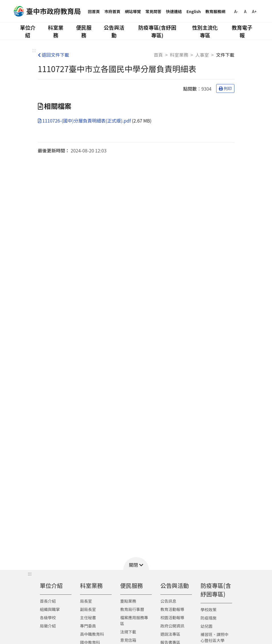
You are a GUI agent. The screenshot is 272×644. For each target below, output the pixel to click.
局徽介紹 (48, 626)
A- (236, 11)
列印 (225, 88)
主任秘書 (88, 617)
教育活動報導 (172, 609)
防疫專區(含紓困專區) (157, 31)
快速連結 (174, 11)
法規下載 (128, 632)
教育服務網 (215, 11)
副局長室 (88, 609)
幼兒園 (206, 626)
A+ (254, 11)
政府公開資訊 (172, 626)
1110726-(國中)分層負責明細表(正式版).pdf (85, 121)
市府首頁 (113, 11)
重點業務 (128, 601)
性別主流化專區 (205, 31)
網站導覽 (133, 11)
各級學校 (48, 617)
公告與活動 (114, 31)
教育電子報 (242, 31)
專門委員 (88, 626)
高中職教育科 (92, 634)
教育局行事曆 (132, 609)
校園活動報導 (172, 617)
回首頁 (94, 11)
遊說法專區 (170, 634)
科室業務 (56, 31)
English (194, 11)
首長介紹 (48, 601)
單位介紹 (28, 31)
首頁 (158, 55)
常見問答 (154, 11)
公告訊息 (168, 601)
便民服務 (84, 31)
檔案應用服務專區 (134, 620)
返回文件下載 (54, 55)
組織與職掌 (50, 609)
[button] (136, 563)
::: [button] (30, 573)
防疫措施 (208, 618)
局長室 (86, 601)
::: (34, 50)
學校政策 (208, 610)
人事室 (202, 55)
